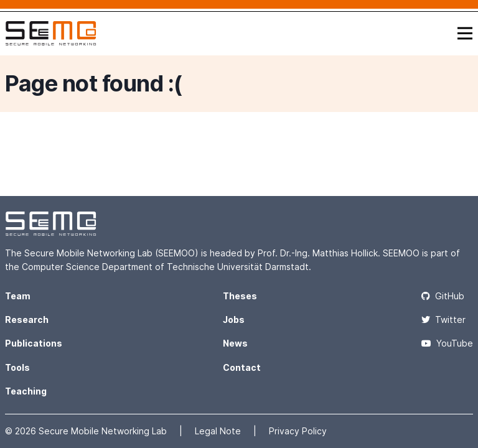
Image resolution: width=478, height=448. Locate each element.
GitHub (443, 296)
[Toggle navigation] (465, 33)
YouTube (447, 343)
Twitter (443, 320)
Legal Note (219, 431)
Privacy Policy (298, 431)
